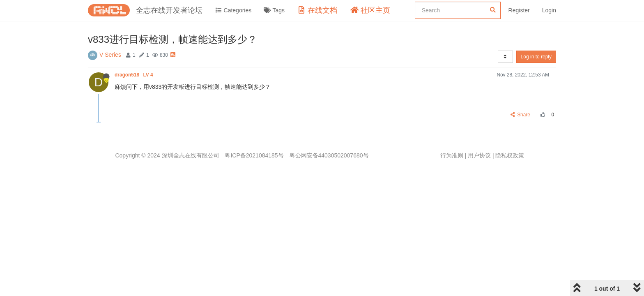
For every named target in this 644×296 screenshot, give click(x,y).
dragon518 (135, 75)
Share (521, 115)
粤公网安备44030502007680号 (329, 155)
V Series (110, 55)
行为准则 (452, 155)
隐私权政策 (510, 155)
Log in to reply (536, 57)
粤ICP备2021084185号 (254, 155)
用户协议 (479, 155)
